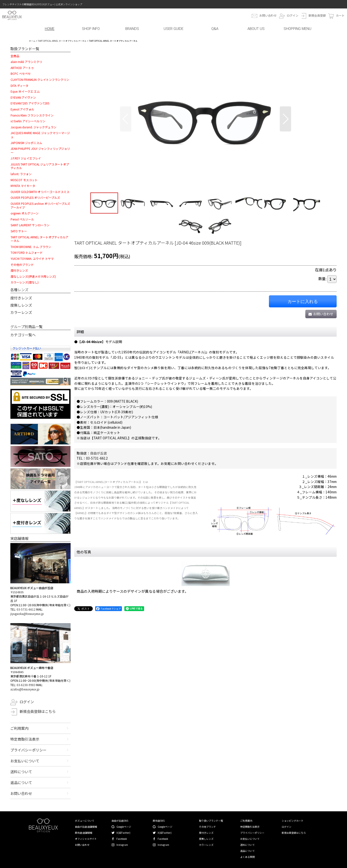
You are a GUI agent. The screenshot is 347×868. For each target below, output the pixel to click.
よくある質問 (247, 857)
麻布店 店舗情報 (84, 833)
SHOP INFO (91, 29)
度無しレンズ (21, 305)
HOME (50, 29)
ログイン (293, 15)
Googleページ (124, 827)
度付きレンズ (21, 298)
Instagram (122, 845)
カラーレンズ (21, 312)
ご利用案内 (19, 728)
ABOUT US (256, 29)
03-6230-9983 (26, 685)
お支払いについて (25, 761)
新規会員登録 (317, 15)
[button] (126, 119)
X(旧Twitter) (123, 833)
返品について (21, 782)
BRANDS (132, 29)
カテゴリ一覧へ (23, 335)
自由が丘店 (99, 453)
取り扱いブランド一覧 (211, 821)
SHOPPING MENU (297, 29)
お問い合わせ (268, 15)
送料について (21, 772)
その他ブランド (207, 827)
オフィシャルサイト (86, 839)
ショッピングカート (293, 821)
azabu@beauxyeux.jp (25, 689)
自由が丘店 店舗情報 (86, 827)
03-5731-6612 (26, 609)
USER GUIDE (173, 29)
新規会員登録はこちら (38, 711)
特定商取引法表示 (25, 739)
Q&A (215, 29)
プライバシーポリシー (28, 750)
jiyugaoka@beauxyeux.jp (27, 614)
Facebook (122, 839)
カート (340, 15)
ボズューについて (85, 821)
